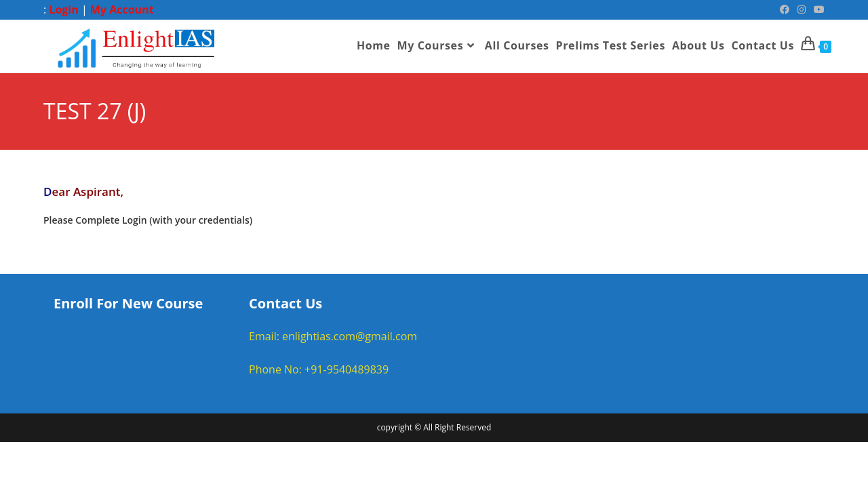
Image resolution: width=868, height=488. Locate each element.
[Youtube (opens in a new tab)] (817, 9)
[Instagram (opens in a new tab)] (802, 9)
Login (63, 9)
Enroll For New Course (128, 304)
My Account (122, 9)
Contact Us (285, 304)
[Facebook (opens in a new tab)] (785, 9)
